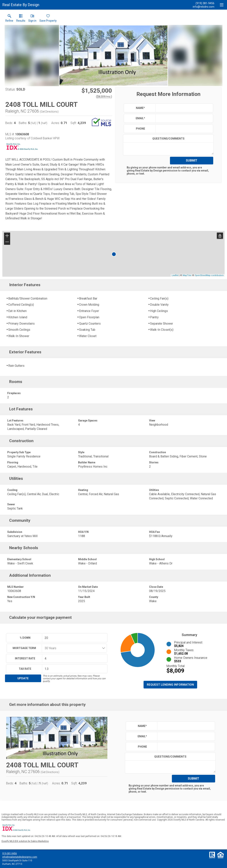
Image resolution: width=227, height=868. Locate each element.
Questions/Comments (168, 139)
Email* (140, 118)
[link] (9, 19)
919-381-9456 (10, 853)
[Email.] (204, 7)
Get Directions (49, 112)
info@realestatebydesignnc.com (20, 857)
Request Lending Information (170, 685)
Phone (140, 129)
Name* (140, 108)
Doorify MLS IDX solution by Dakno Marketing (25, 841)
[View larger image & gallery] (113, 56)
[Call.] (204, 3)
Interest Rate (25, 658)
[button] (32, 19)
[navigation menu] (222, 5)
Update (23, 678)
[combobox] (73, 648)
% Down (25, 638)
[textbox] (183, 108)
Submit (192, 160)
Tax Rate (25, 669)
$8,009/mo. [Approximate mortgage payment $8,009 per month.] (104, 97)
